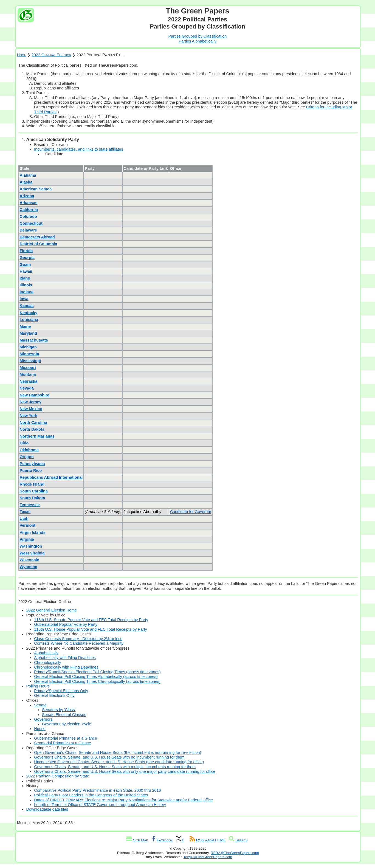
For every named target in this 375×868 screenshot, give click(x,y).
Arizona (27, 196)
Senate (40, 705)
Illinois (26, 285)
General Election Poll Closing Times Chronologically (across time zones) (97, 681)
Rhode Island (32, 484)
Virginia (27, 539)
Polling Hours (38, 686)
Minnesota (29, 354)
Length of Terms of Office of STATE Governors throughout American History (100, 805)
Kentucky (29, 313)
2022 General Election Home (51, 610)
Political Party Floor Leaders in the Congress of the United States (91, 795)
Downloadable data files (47, 809)
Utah (24, 518)
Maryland (28, 333)
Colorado (28, 216)
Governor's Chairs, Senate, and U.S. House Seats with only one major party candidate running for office (125, 771)
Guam (25, 264)
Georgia (27, 258)
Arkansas (29, 203)
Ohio (24, 443)
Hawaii (26, 271)
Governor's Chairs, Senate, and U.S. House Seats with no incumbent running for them (109, 757)
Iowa (24, 299)
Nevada (27, 388)
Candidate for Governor (191, 512)
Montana (28, 374)
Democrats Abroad (37, 237)
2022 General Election (51, 55)
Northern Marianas (37, 436)
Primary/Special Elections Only (61, 691)
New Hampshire (35, 395)
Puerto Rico (31, 470)
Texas (25, 512)
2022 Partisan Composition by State (58, 776)
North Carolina (33, 422)
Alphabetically (46, 653)
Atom (210, 840)
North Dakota (32, 429)
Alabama (28, 175)
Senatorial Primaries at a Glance (62, 743)
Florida (26, 251)
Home (22, 55)
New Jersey (31, 402)
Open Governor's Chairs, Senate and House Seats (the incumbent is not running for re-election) (118, 753)
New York (29, 416)
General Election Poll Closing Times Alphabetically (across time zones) (96, 677)
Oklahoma (29, 450)
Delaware (28, 230)
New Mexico (31, 409)
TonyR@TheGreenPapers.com (208, 857)
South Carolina (34, 491)
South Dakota (33, 498)
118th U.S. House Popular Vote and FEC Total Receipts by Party (91, 629)
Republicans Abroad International (51, 477)
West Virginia (32, 553)
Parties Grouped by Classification (198, 36)
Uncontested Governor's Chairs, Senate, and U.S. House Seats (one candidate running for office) (119, 762)
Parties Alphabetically (198, 41)
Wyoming (29, 567)
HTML (220, 840)
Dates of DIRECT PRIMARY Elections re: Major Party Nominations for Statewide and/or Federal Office (123, 800)
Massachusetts (34, 340)
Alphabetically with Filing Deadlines (65, 658)
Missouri (28, 368)
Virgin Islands (33, 532)
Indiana (27, 292)
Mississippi (30, 361)
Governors (43, 719)
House (40, 729)
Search (238, 840)
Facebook (162, 840)
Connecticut (31, 223)
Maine (25, 326)
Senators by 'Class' (59, 710)
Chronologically (47, 663)
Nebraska (29, 381)
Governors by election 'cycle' (67, 724)
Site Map (137, 840)
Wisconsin (30, 560)
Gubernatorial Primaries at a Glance (66, 738)
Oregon (27, 457)
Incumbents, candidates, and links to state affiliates (79, 149)
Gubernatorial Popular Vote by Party (66, 624)
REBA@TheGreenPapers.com (235, 853)
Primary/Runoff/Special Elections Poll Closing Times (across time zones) (97, 672)
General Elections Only (54, 695)
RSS (197, 840)
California (29, 210)
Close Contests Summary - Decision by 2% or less (78, 639)
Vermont (28, 525)
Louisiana (29, 320)
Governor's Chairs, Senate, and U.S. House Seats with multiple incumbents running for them (115, 767)
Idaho (25, 278)
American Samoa (36, 189)
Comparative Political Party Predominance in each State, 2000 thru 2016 (97, 790)
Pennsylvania (32, 464)
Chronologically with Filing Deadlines (66, 667)
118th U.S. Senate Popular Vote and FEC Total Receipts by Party (91, 620)
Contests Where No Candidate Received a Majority (79, 643)
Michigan (28, 347)
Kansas (27, 306)
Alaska (26, 182)
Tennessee (30, 505)
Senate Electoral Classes (64, 715)
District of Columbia (39, 244)
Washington (31, 546)
